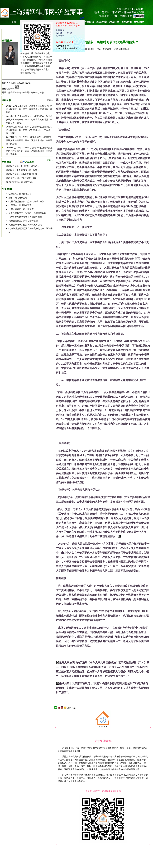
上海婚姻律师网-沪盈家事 (46, 12)
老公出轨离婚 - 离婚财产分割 (20, 182)
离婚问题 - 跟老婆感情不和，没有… (23, 170)
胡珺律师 (7, 41)
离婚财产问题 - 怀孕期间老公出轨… (23, 174)
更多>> (50, 100)
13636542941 (24, 83)
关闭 (81, 18)
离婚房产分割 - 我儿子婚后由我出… (23, 178)
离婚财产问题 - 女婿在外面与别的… (23, 166)
